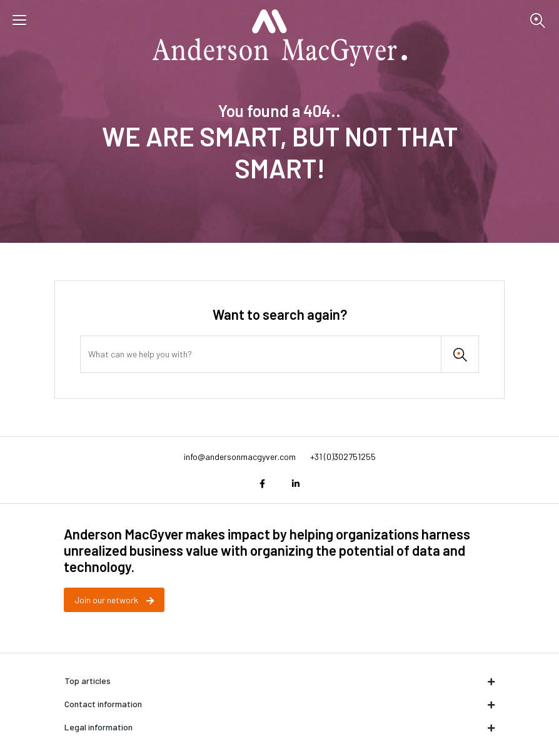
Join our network (114, 600)
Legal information (279, 727)
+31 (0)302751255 (343, 457)
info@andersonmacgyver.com (240, 457)
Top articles (279, 681)
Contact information (279, 704)
